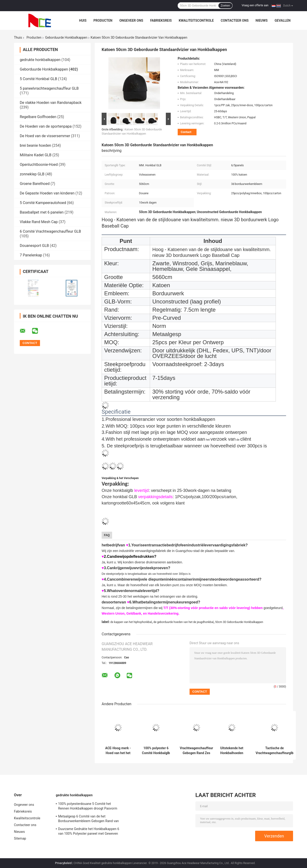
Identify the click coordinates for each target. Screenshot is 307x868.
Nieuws (262, 20)
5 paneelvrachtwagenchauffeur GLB (49, 88)
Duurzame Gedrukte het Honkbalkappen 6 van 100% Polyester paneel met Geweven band (89, 832)
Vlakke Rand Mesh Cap (39, 222)
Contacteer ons (235, 20)
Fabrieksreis (161, 20)
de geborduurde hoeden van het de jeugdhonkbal (184, 622)
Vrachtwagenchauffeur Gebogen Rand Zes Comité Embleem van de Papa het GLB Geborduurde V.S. (196, 751)
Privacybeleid (63, 863)
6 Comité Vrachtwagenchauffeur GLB (50, 231)
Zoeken (225, 6)
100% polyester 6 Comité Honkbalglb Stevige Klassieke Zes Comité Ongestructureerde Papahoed (156, 751)
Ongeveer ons (131, 20)
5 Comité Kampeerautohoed (43, 203)
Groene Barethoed (35, 184)
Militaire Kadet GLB (36, 155)
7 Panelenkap (31, 255)
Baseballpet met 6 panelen (42, 212)
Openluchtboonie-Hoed (39, 165)
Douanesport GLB (34, 246)
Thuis (18, 37)
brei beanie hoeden (35, 145)
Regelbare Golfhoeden (38, 117)
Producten (103, 20)
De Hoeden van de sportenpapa (46, 126)
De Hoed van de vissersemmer (45, 136)
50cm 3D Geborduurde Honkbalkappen (239, 622)
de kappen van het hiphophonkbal (131, 622)
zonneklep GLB (32, 174)
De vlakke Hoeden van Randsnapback (51, 103)
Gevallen (283, 20)
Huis (83, 20)
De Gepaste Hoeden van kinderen (47, 193)
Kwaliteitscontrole (196, 20)
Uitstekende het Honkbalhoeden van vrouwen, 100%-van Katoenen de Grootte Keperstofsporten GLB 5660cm (232, 751)
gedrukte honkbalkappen (40, 60)
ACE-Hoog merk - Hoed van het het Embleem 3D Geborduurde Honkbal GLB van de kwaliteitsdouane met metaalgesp (118, 751)
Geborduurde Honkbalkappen (66, 37)
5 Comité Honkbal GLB (38, 79)
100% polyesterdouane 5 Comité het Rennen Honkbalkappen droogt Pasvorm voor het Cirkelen (88, 807)
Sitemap (20, 838)
